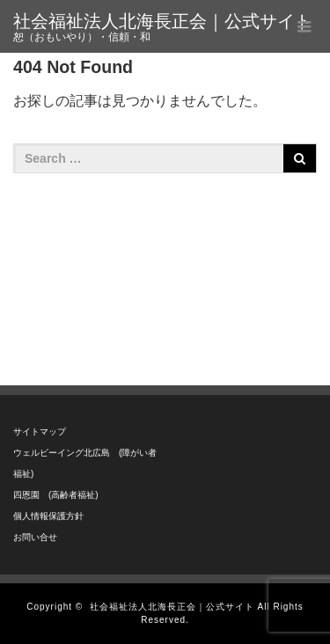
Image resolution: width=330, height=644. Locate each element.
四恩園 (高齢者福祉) (56, 495)
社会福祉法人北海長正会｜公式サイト (163, 21)
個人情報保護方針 (48, 516)
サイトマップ (40, 432)
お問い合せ (35, 537)
